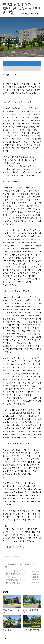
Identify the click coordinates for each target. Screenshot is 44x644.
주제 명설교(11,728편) (30, 13)
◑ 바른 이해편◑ (12, 564)
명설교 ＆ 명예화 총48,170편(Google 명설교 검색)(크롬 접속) (22, 5)
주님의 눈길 (9, 577)
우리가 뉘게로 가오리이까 (14, 580)
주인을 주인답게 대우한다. (14, 571)
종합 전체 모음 (25, 564)
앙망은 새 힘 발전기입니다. (15, 574)
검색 (34, 5)
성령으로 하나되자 (12, 583)
